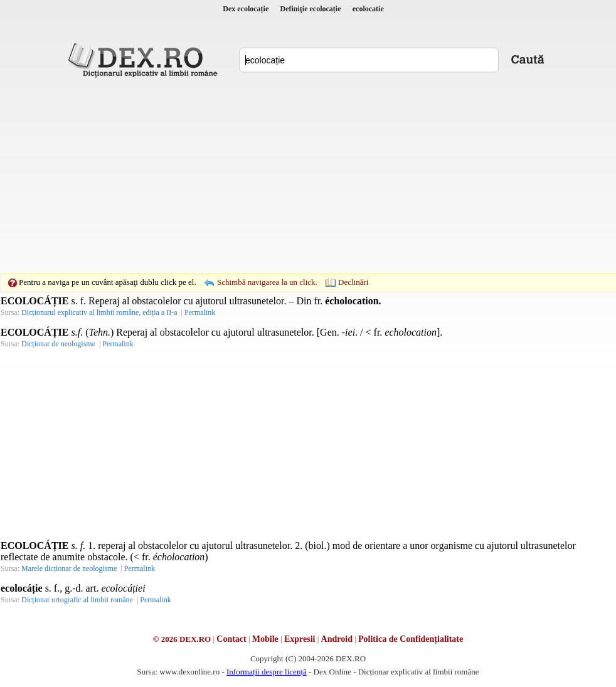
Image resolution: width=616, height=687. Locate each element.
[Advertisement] (289, 176)
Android (337, 639)
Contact (231, 639)
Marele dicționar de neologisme (69, 568)
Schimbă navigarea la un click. (267, 282)
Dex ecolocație (246, 9)
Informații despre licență (267, 672)
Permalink (200, 312)
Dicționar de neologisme (58, 344)
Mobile (265, 639)
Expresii (300, 639)
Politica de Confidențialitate (411, 639)
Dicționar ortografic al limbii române (77, 600)
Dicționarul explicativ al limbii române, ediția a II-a (99, 312)
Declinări (353, 282)
